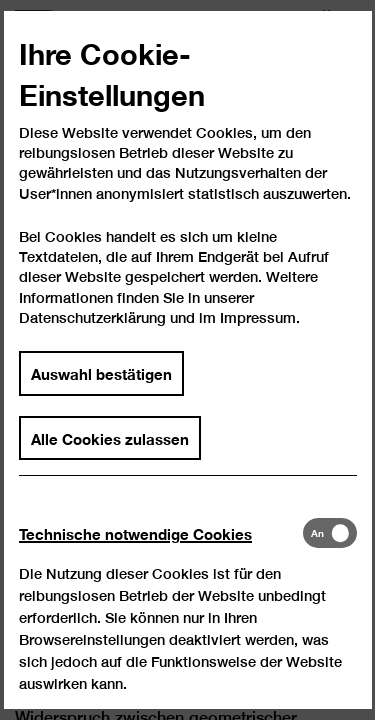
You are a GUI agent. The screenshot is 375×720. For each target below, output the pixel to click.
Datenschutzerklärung (92, 333)
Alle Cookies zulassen (110, 453)
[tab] (160, 549)
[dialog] (187, 360)
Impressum (258, 333)
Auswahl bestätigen (101, 389)
